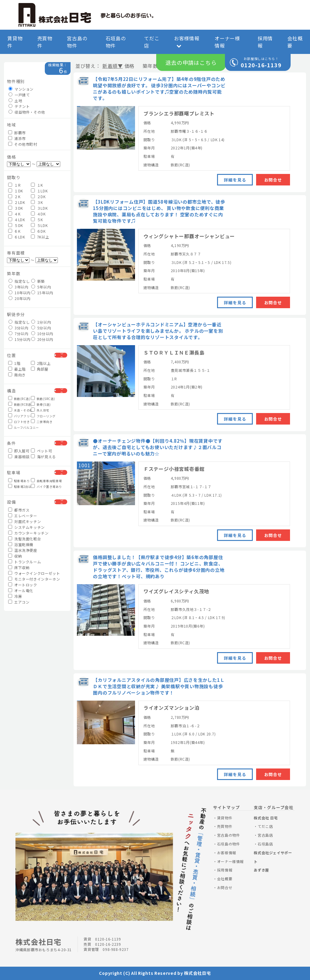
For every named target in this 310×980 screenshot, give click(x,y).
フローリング (42, 416)
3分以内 (18, 328)
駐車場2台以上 (19, 486)
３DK (15, 208)
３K (37, 202)
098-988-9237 (115, 949)
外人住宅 (40, 410)
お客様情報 (187, 41)
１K (37, 185)
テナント (19, 106)
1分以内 (41, 322)
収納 (15, 556)
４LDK (16, 220)
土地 (15, 100)
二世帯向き (42, 422)
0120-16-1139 (261, 65)
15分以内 (19, 339)
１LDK (39, 191)
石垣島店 (265, 844)
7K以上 (40, 237)
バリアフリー (19, 416)
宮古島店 (265, 835)
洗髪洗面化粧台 (25, 539)
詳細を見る (235, 180)
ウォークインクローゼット (30, 573)
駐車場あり (19, 481)
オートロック (23, 585)
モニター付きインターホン (30, 579)
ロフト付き (19, 422)
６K (14, 231)
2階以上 (41, 363)
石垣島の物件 (116, 42)
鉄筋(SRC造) (42, 398)
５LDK (39, 225)
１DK (15, 191)
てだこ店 (152, 42)
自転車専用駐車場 (42, 481)
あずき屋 (261, 870)
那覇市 (17, 133)
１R (14, 185)
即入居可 (19, 451)
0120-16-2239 (108, 944)
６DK (38, 231)
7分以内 (18, 333)
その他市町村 (23, 144)
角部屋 (40, 369)
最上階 (17, 369)
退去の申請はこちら (191, 62)
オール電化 (21, 590)
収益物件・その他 (27, 112)
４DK (38, 214)
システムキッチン (26, 527)
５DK (15, 225)
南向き (17, 375)
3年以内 (18, 287)
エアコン (19, 602)
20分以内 (42, 339)
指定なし (19, 281)
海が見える (42, 457)
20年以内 (19, 298)
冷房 (15, 596)
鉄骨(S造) (41, 404)
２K (14, 197)
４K (14, 214)
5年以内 (41, 287)
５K (37, 220)
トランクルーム (25, 562)
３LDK (39, 208)
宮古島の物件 (77, 42)
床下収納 (19, 567)
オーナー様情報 (227, 42)
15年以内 (42, 293)
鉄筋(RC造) (19, 398)
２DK (38, 197)
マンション (21, 89)
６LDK (16, 237)
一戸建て (19, 95)
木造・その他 (19, 410)
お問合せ (273, 180)
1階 (14, 363)
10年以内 (19, 293)
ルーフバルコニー (19, 427)
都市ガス (19, 510)
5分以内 (41, 328)
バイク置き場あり (42, 486)
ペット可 (41, 451)
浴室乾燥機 (21, 544)
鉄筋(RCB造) (19, 404)
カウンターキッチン (28, 533)
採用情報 (265, 42)
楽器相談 (19, 457)
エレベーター (23, 516)
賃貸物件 (15, 42)
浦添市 (17, 138)
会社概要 (295, 42)
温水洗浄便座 (23, 550)
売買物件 (45, 42)
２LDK (16, 202)
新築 (38, 281)
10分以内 (42, 333)
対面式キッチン (25, 521)
